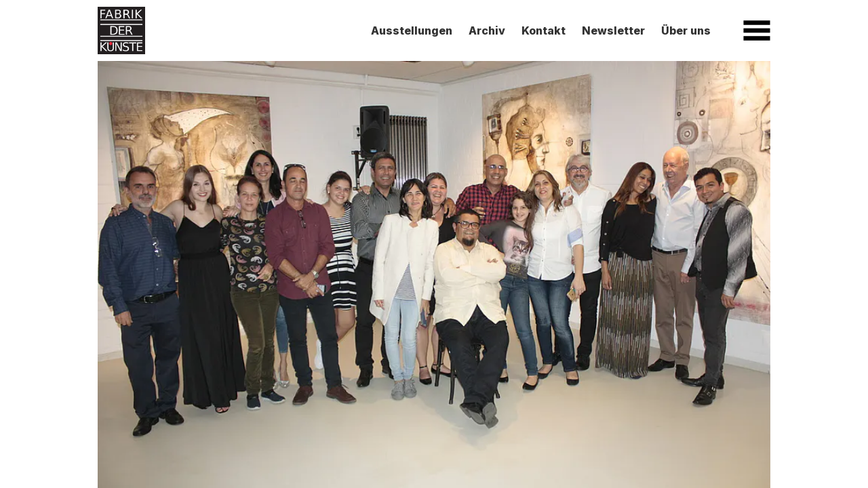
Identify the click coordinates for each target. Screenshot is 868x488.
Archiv (487, 30)
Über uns (686, 30)
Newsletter (613, 30)
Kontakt (544, 30)
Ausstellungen (412, 30)
